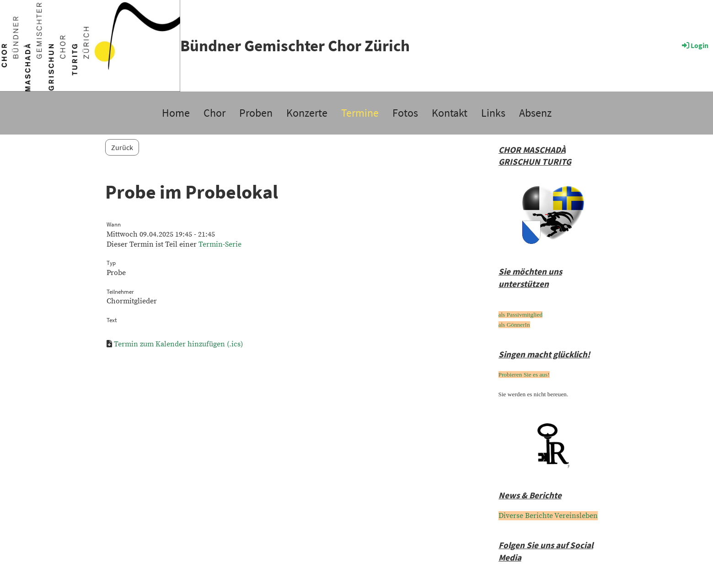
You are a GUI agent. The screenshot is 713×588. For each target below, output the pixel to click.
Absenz (535, 113)
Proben (256, 113)
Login (694, 45)
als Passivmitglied (521, 315)
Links (493, 113)
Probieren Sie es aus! (524, 375)
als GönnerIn (514, 325)
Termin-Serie (220, 244)
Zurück (122, 147)
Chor (214, 113)
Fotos (405, 113)
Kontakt (450, 113)
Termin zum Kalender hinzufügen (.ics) (178, 344)
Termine (360, 113)
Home (176, 113)
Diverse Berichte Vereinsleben (548, 516)
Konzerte (307, 113)
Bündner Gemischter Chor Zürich (295, 46)
